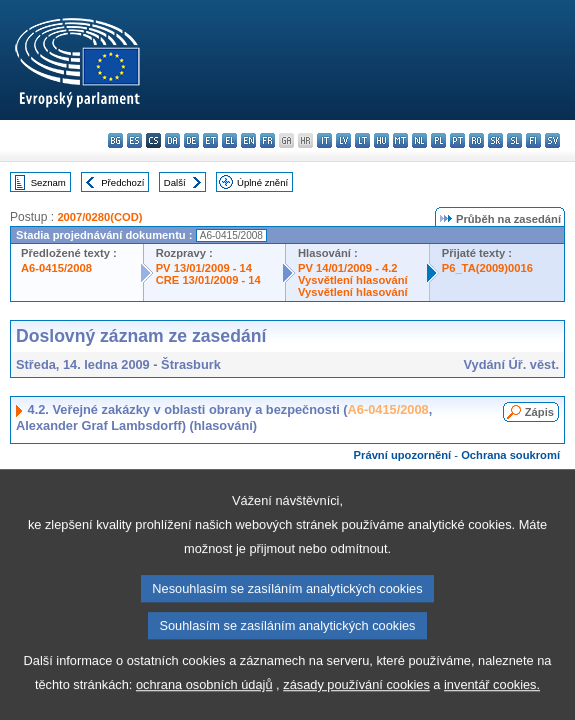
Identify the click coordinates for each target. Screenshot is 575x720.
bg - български (115, 140)
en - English (248, 140)
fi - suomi (533, 140)
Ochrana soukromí (510, 455)
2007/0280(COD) (99, 217)
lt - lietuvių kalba (362, 140)
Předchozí (122, 182)
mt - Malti (400, 140)
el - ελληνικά (229, 140)
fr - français (267, 140)
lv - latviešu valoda (343, 140)
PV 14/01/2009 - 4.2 (348, 268)
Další (175, 182)
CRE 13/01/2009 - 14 (208, 280)
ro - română (476, 140)
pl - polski (438, 140)
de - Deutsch (191, 140)
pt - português (457, 140)
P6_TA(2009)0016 (487, 268)
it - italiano (324, 140)
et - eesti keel (210, 140)
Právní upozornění (403, 455)
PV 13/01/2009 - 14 (204, 268)
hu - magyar (381, 140)
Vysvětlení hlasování (353, 280)
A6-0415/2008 (56, 268)
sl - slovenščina (514, 140)
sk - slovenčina (495, 140)
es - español (134, 140)
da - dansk (172, 140)
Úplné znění (262, 182)
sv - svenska (552, 140)
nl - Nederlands (419, 140)
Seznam (48, 182)
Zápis (539, 412)
